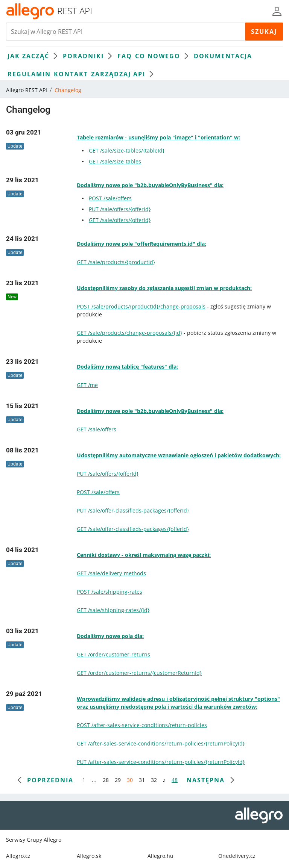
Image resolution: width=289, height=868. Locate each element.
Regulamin (29, 74)
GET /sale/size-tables (115, 161)
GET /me (87, 385)
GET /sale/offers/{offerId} (120, 220)
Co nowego (164, 56)
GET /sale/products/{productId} (116, 262)
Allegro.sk (89, 856)
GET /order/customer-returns (113, 654)
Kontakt (71, 74)
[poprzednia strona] (46, 780)
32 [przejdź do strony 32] (154, 780)
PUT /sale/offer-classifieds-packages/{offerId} (133, 510)
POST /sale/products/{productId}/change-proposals (141, 306)
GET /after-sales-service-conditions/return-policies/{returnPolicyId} (161, 743)
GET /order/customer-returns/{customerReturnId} (139, 673)
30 (130, 780)
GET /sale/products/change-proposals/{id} (129, 333)
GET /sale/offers (97, 429)
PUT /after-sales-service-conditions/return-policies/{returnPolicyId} (161, 762)
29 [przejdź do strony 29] (118, 780)
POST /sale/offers (110, 198)
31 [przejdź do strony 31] (142, 780)
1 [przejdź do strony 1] (84, 780)
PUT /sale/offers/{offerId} (120, 209)
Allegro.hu (160, 856)
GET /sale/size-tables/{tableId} (127, 150)
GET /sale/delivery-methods (111, 573)
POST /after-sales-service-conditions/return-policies (142, 725)
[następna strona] (210, 780)
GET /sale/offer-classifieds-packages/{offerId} (133, 529)
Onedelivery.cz (237, 856)
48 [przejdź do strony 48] (175, 780)
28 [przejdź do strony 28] (106, 780)
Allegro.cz (18, 856)
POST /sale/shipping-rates (110, 592)
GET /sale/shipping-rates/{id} (113, 610)
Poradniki (89, 56)
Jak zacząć (34, 56)
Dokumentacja (223, 56)
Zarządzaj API (124, 74)
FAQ (125, 56)
